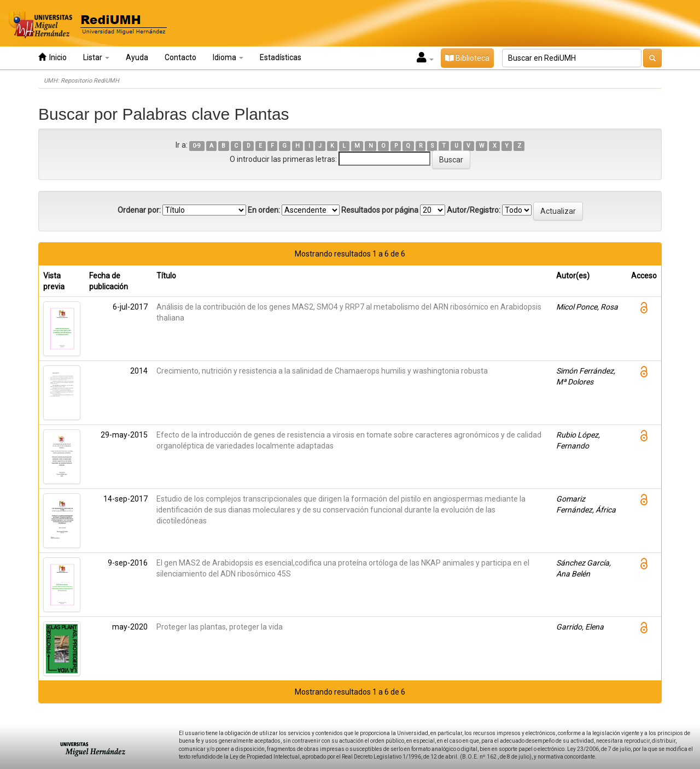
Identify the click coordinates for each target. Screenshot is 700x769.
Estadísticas (281, 57)
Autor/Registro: (474, 210)
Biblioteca (467, 58)
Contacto (180, 57)
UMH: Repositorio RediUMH (81, 81)
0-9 (197, 146)
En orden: (264, 210)
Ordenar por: (139, 210)
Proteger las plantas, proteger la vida (220, 627)
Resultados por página (380, 210)
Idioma (228, 57)
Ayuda (137, 57)
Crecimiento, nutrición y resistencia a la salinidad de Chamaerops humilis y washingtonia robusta (322, 371)
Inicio (52, 57)
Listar (96, 57)
